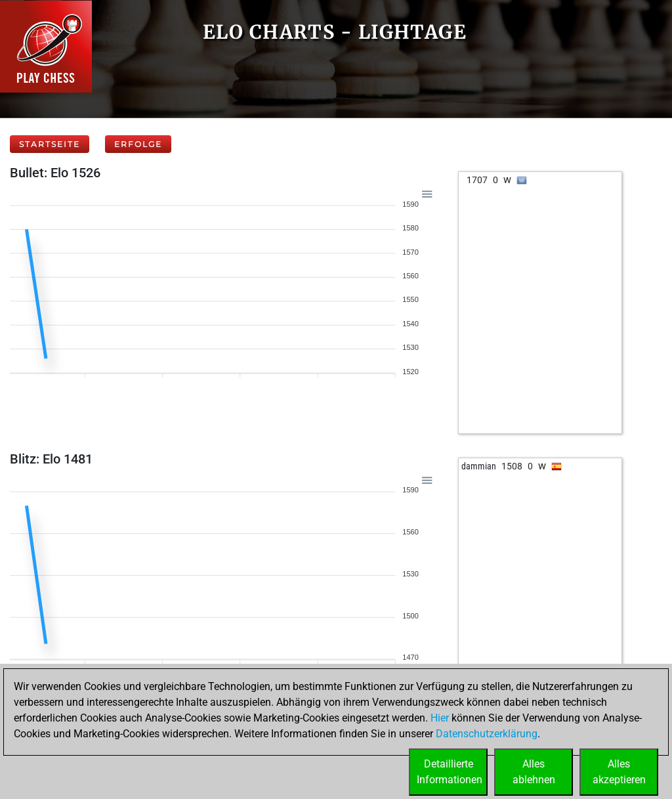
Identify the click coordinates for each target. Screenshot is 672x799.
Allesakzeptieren (619, 772)
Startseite (50, 144)
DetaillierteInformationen (450, 772)
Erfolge (138, 144)
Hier (440, 718)
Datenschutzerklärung (487, 734)
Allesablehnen (534, 772)
